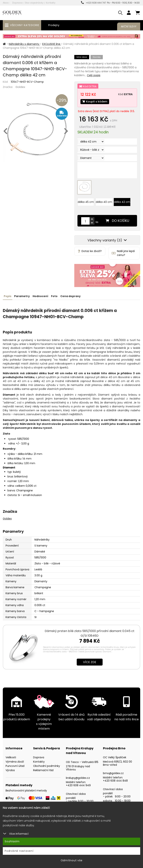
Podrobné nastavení (19, 851)
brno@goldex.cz (113, 773)
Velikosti (11, 757)
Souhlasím (12, 841)
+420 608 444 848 (115, 781)
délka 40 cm (104, 202)
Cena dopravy (70, 296)
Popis (8, 296)
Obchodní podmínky (47, 766)
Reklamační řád (43, 770)
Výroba (10, 770)
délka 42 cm (122, 202)
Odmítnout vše (72, 860)
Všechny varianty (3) (107, 240)
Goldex (20, 87)
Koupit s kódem (95, 102)
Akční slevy (129, 26)
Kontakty (51, 3)
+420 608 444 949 (78, 785)
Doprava (17, 3)
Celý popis (94, 75)
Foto (54, 296)
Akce (5, 3)
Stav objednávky (34, 3)
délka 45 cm (86, 202)
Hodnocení (40, 296)
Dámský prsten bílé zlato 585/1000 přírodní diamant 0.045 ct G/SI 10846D (90, 633)
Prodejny (54, 25)
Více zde (90, 662)
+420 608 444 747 (93, 3)
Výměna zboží (15, 762)
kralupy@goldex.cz (78, 778)
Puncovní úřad (15, 766)
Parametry (22, 296)
